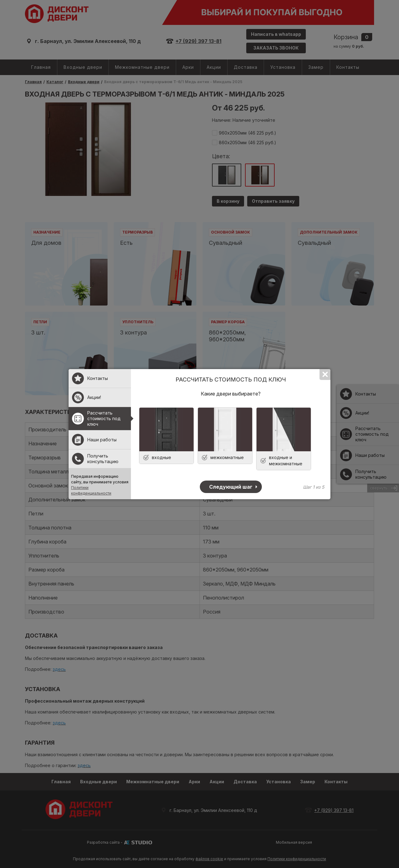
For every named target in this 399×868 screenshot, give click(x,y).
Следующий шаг (231, 487)
